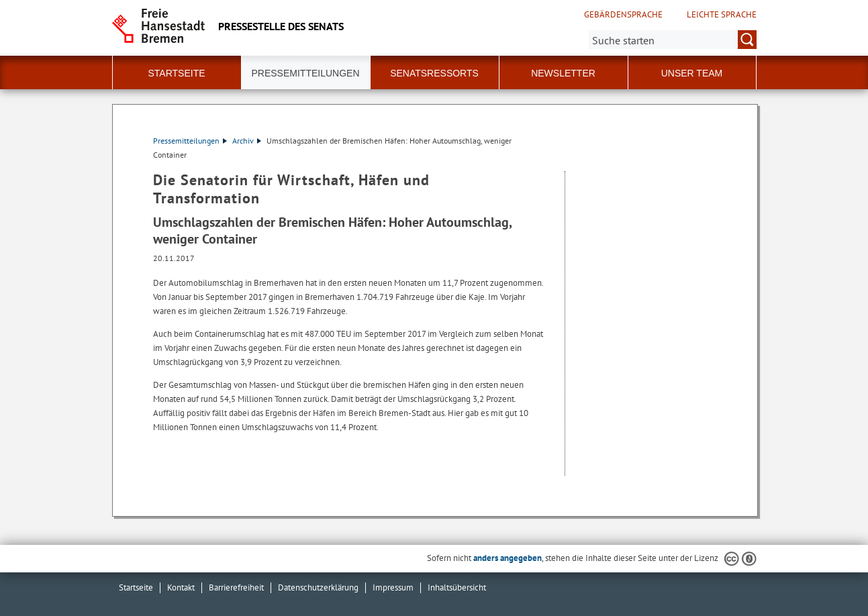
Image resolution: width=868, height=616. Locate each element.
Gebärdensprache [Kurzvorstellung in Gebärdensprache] (623, 15)
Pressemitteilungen (190, 141)
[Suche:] (673, 40)
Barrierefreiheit (236, 587)
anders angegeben (508, 558)
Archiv (247, 141)
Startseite (176, 73)
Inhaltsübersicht (457, 587)
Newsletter (563, 73)
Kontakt (181, 587)
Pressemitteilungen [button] (305, 73)
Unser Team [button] (692, 73)
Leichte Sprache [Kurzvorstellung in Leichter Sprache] (722, 15)
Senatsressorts (434, 73)
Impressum (393, 587)
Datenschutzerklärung (318, 587)
